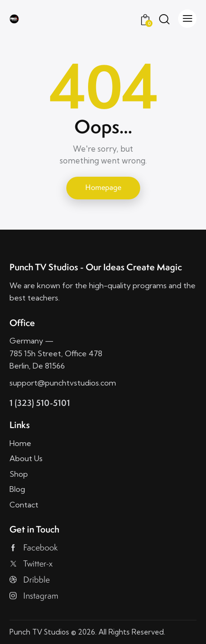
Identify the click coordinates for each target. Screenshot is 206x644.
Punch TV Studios (39, 632)
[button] (187, 19)
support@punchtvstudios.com (63, 383)
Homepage (103, 187)
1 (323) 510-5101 (40, 403)
